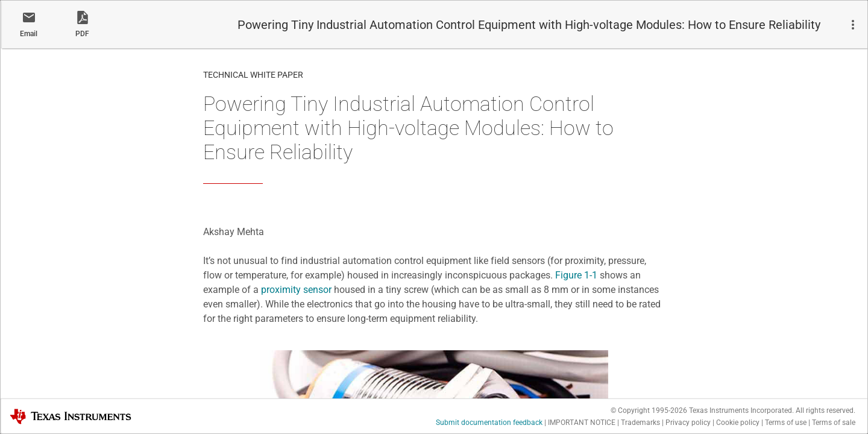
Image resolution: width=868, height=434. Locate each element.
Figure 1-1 (576, 275)
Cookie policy (738, 423)
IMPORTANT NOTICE (582, 423)
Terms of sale (834, 423)
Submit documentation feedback (489, 423)
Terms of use (786, 423)
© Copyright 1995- (649, 410)
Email (29, 34)
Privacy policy (688, 423)
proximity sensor (296, 290)
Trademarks (640, 423)
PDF (82, 34)
